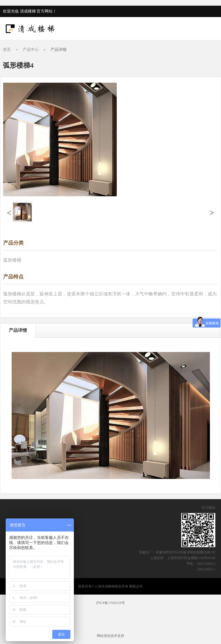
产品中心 (31, 50)
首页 (7, 50)
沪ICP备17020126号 (111, 603)
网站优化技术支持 (110, 636)
